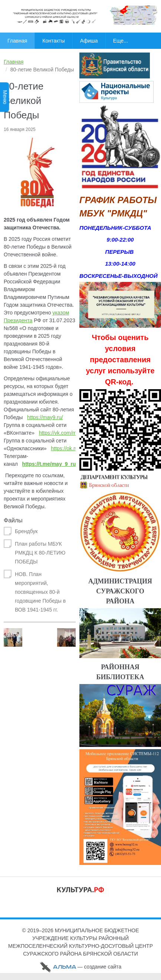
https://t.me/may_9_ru (49, 464)
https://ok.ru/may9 (71, 448)
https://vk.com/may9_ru (66, 433)
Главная (14, 62)
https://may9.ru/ (45, 417)
